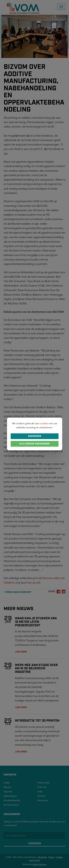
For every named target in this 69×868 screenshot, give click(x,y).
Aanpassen (35, 436)
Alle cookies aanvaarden (34, 444)
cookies (44, 423)
